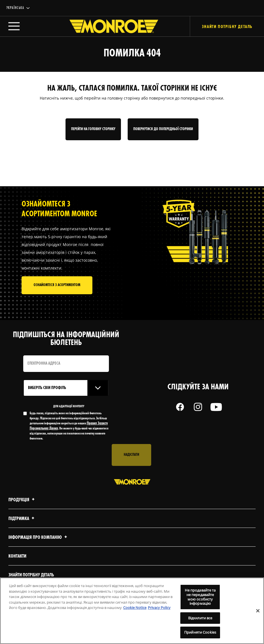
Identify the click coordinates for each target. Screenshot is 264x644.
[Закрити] (258, 611)
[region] (132, 611)
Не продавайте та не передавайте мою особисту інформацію (200, 597)
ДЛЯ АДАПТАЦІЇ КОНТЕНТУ (69, 406)
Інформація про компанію (38, 538)
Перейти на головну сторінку (93, 129)
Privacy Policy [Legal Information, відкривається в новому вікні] (159, 608)
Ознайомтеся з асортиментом (57, 285)
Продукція (22, 500)
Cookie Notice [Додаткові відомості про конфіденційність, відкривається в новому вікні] (135, 608)
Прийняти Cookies (200, 632)
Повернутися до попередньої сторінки (163, 129)
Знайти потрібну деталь (31, 575)
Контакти (17, 556)
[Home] (108, 26)
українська (15, 8)
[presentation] (66, 455)
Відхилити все (200, 618)
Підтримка (22, 519)
